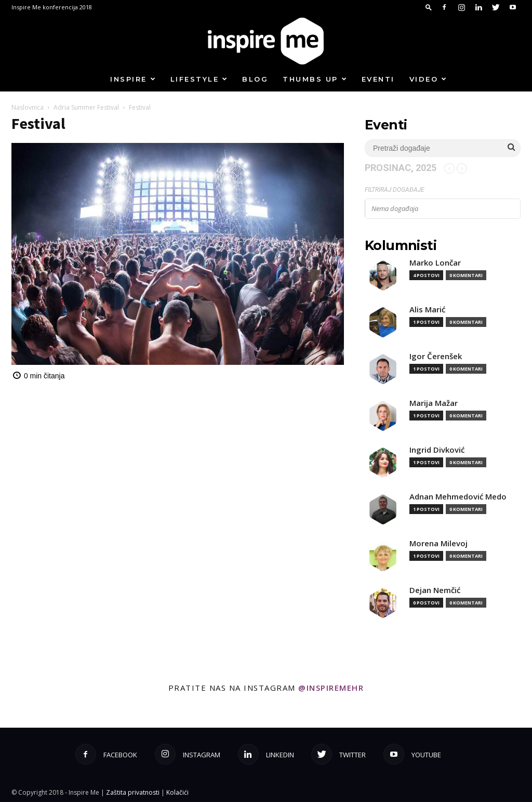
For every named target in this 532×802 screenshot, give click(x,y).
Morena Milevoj (438, 543)
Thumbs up (315, 79)
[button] (429, 7)
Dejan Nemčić (435, 590)
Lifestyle (199, 79)
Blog (255, 79)
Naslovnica (28, 107)
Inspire (133, 79)
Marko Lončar (435, 263)
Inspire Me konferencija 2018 (52, 7)
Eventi (378, 79)
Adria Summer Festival (86, 107)
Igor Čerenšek (436, 356)
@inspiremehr (331, 688)
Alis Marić (427, 310)
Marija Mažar (434, 403)
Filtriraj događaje (395, 190)
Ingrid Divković (437, 450)
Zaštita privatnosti (133, 792)
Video (429, 79)
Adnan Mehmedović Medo (458, 497)
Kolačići (177, 792)
